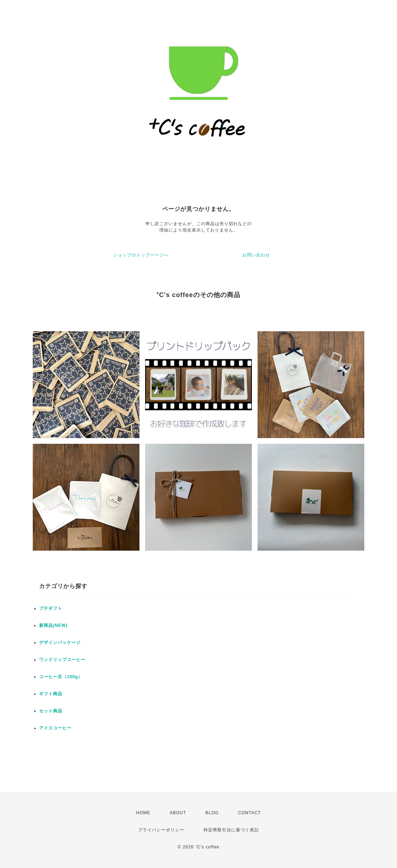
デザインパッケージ (60, 643)
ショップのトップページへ (141, 255)
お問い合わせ (256, 255)
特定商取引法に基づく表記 (231, 830)
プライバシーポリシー (161, 830)
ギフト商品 (51, 694)
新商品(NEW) (53, 625)
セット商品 (51, 711)
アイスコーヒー (55, 728)
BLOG (212, 813)
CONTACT (249, 813)
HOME (143, 813)
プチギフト (51, 608)
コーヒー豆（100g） (61, 677)
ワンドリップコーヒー (62, 660)
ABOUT (178, 813)
